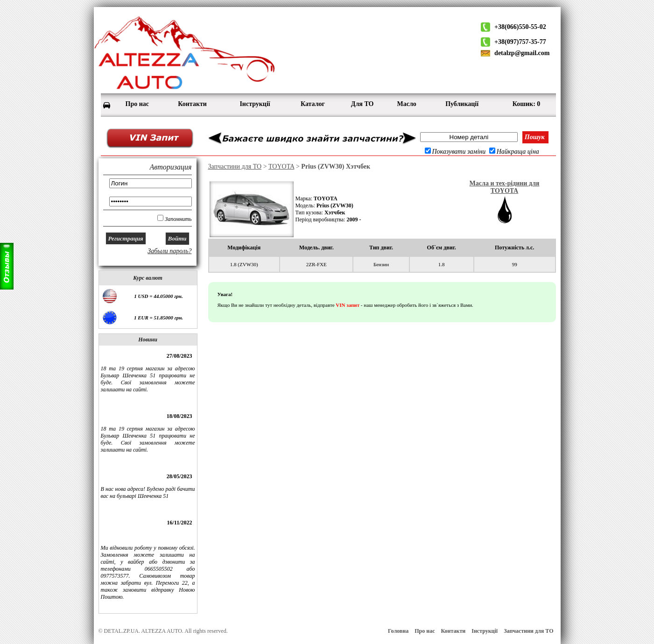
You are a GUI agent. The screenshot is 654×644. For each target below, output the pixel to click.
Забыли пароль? (169, 251)
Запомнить (178, 219)
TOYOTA (281, 166)
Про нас (425, 631)
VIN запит (348, 305)
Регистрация (126, 238)
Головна (398, 631)
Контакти (453, 631)
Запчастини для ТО (235, 166)
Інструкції (485, 631)
